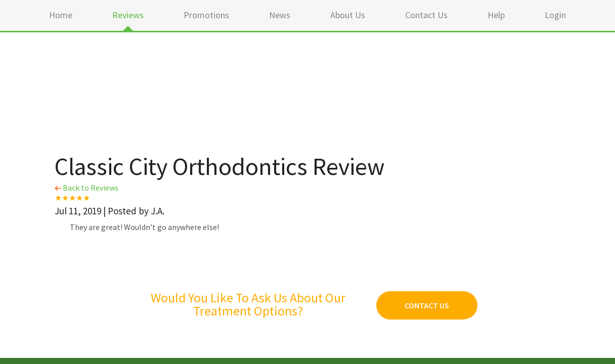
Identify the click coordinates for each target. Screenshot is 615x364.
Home (61, 15)
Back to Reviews (86, 188)
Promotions (206, 15)
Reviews (128, 15)
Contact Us (426, 15)
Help (496, 15)
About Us (348, 15)
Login (555, 15)
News (280, 15)
